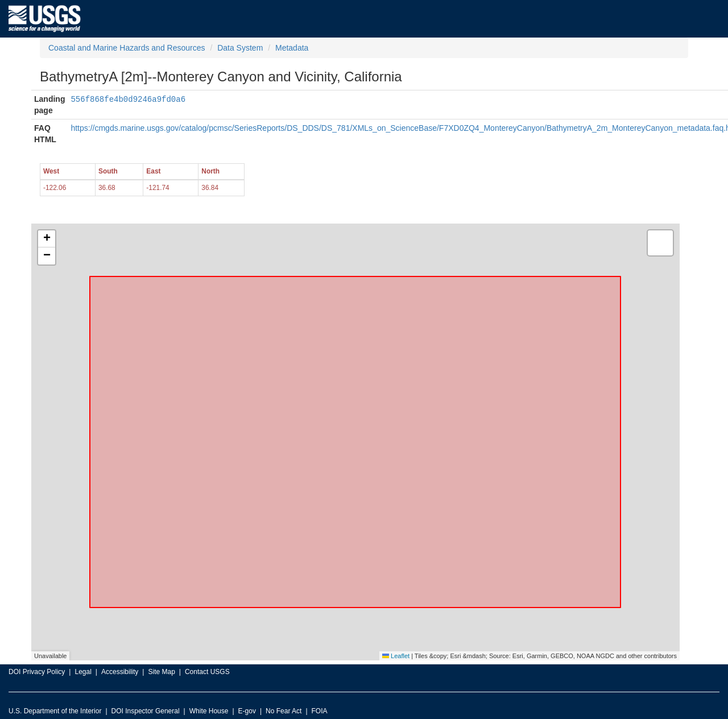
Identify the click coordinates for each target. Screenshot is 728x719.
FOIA (320, 711)
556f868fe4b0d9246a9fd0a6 (128, 99)
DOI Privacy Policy (37, 672)
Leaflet (396, 656)
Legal (83, 672)
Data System (240, 48)
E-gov (247, 711)
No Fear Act (284, 711)
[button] (47, 239)
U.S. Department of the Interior (55, 711)
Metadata (292, 48)
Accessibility (120, 672)
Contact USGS (207, 672)
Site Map (161, 672)
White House (209, 711)
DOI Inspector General (146, 711)
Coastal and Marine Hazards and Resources (127, 48)
